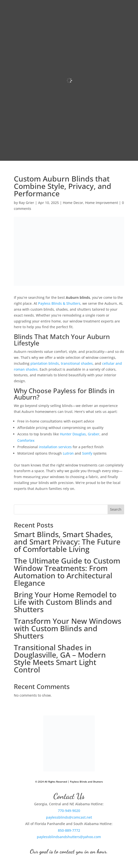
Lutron (68, 453)
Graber (94, 434)
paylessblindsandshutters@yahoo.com (69, 837)
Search (116, 509)
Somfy (87, 453)
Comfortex (26, 440)
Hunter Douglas (73, 434)
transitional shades (77, 363)
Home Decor (73, 203)
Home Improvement (102, 203)
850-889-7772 (69, 830)
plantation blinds (45, 363)
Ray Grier (26, 203)
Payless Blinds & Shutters (59, 303)
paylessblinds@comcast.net (69, 817)
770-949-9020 (69, 811)
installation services (55, 447)
